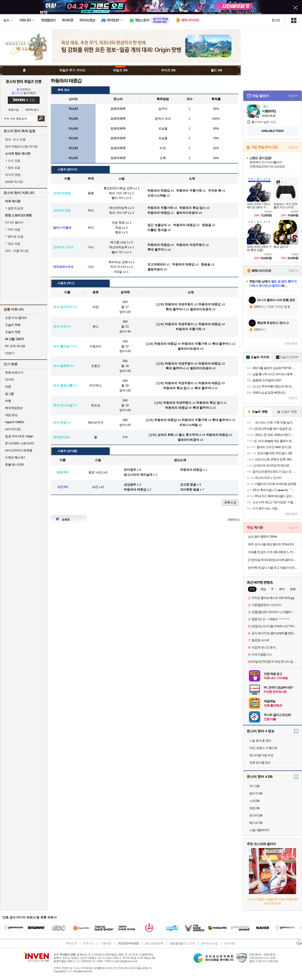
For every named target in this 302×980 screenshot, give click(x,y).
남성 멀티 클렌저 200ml (262, 536)
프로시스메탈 (189, 425)
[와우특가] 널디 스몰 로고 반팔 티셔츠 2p (273, 568)
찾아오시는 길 (209, 943)
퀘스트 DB (256, 823)
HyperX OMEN (14, 422)
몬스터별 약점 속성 (261, 755)
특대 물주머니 (175, 309)
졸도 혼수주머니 (190, 435)
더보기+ (293, 96)
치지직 (9, 380)
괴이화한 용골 (190, 490)
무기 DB (254, 786)
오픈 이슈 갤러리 (16, 318)
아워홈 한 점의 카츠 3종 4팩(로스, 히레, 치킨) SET (273, 552)
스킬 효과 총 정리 (260, 741)
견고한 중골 (188, 485)
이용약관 (106, 943)
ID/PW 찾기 (32, 110)
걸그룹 (9, 394)
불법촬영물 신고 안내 (182, 943)
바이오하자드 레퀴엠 (19, 450)
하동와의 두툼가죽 (189, 329)
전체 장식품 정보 (260, 763)
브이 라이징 (13, 429)
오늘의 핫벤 (13, 325)
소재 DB (254, 801)
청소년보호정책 (154, 943)
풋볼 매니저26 (14, 465)
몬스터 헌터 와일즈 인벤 (24, 81)
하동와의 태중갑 (210, 304)
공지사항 (229, 943)
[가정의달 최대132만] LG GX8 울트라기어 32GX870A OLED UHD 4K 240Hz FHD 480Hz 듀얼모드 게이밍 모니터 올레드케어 (273, 560)
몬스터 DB (256, 815)
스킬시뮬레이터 (259, 830)
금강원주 (130, 485)
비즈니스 (88, 943)
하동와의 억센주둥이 (179, 304)
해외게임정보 (14, 408)
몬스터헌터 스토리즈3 (19, 443)
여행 (8, 401)
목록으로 (230, 503)
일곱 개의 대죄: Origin (19, 436)
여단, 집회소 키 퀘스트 (263, 748)
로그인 (276, 20)
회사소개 (71, 943)
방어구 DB (256, 793)
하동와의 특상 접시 (176, 388)
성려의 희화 (166, 435)
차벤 (8, 387)
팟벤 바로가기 (14, 372)
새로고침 (290, 343)
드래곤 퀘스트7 (15, 457)
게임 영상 (11, 415)
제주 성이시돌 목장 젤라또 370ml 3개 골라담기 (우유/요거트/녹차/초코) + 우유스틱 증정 (273, 544)
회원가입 (13, 110)
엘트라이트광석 (201, 309)
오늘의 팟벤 (13, 332)
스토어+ (293, 147)
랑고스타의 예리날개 (138, 475)
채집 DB (254, 808)
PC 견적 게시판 (15, 346)
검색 (41, 118)
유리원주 (130, 470)
